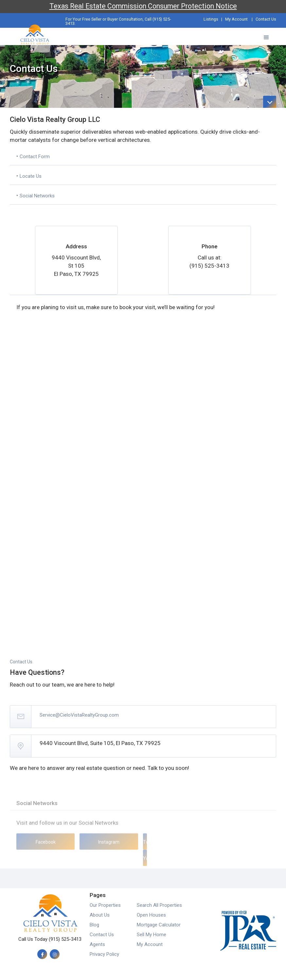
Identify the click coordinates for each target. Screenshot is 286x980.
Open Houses (151, 915)
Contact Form (35, 157)
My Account (236, 19)
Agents (97, 944)
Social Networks (37, 196)
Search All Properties (159, 905)
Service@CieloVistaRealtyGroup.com (79, 715)
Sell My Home (152, 935)
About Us (100, 915)
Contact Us (266, 19)
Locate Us (31, 176)
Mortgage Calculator (159, 925)
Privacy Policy (104, 954)
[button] (266, 36)
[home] (35, 33)
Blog (94, 925)
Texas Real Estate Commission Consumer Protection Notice (143, 6)
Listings (211, 19)
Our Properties (105, 905)
